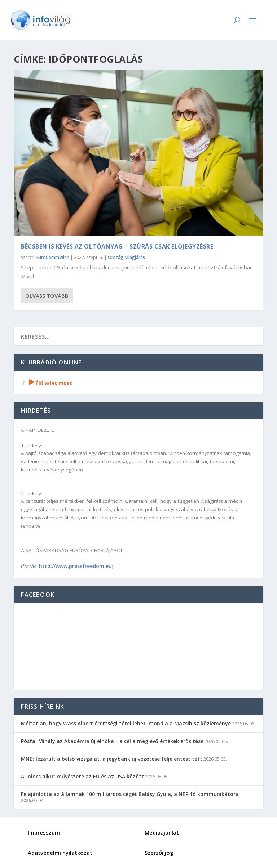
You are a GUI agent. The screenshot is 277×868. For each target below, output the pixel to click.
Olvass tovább (47, 296)
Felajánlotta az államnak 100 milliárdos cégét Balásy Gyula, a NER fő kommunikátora (130, 794)
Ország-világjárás (126, 257)
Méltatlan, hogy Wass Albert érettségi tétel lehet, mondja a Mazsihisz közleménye (126, 723)
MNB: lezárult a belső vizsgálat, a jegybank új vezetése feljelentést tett (112, 759)
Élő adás (47, 383)
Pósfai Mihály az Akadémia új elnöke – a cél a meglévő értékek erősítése (112, 741)
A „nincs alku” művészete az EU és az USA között (82, 776)
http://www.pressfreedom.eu (75, 566)
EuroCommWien (53, 257)
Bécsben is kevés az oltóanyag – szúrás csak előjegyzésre (117, 246)
